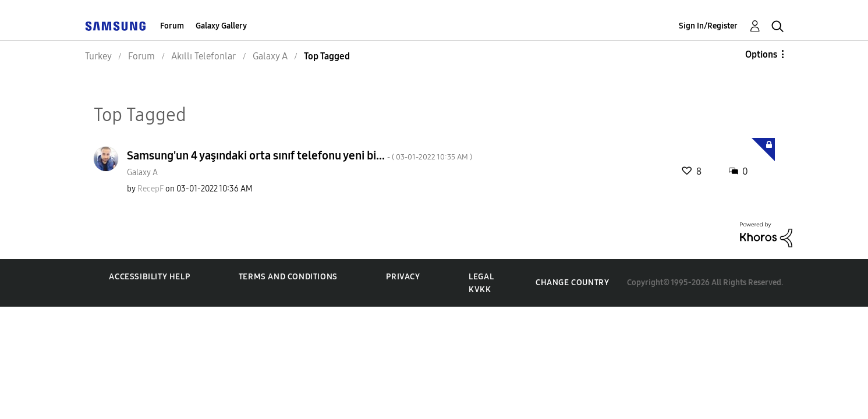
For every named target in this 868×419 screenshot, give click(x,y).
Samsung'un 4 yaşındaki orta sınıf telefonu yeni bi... (300, 155)
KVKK (480, 290)
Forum (172, 26)
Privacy (403, 277)
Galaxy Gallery (221, 26)
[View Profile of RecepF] (150, 189)
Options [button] (761, 54)
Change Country (572, 283)
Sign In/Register (708, 26)
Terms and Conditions (288, 277)
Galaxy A (142, 173)
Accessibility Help (149, 277)
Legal (481, 277)
